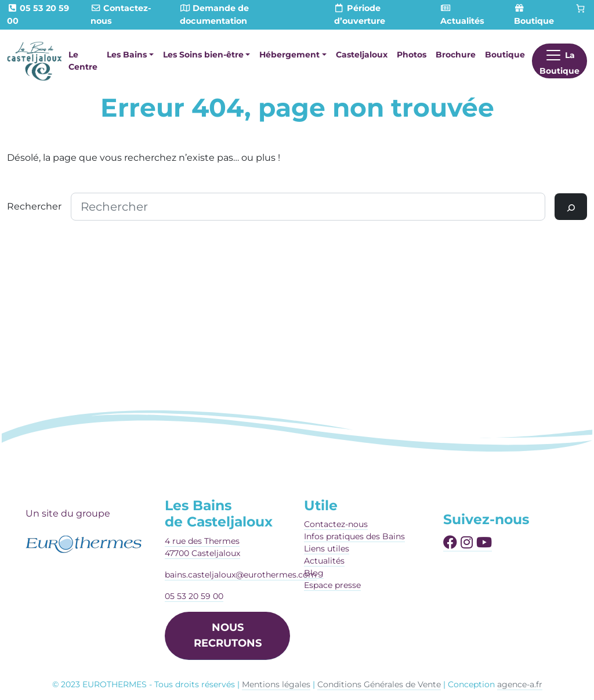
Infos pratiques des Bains (354, 536)
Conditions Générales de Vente (379, 684)
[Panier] (581, 9)
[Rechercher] (571, 207)
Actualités (324, 561)
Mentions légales (276, 684)
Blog (314, 573)
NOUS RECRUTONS (228, 635)
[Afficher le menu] (559, 61)
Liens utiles (327, 549)
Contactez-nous (336, 524)
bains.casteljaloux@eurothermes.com (241, 575)
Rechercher (34, 206)
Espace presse (332, 585)
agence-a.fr (520, 684)
